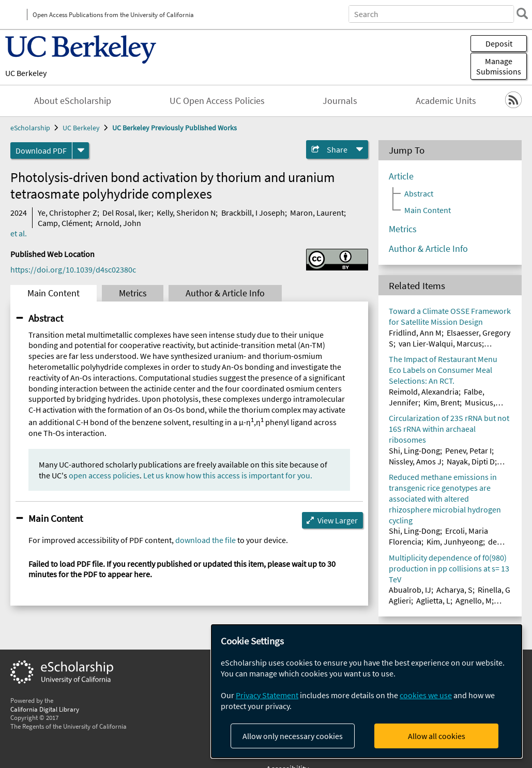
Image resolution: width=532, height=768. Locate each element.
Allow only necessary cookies (293, 736)
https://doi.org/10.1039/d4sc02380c (73, 269)
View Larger (338, 520)
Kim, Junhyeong (455, 541)
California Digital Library (45, 709)
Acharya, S (454, 590)
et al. (19, 233)
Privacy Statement (267, 695)
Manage (499, 66)
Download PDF (41, 150)
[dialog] (367, 691)
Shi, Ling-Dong (414, 450)
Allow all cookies (437, 736)
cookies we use (426, 695)
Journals (340, 101)
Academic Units (446, 101)
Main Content (54, 293)
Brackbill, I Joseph (253, 213)
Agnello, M (474, 600)
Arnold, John (118, 223)
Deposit (499, 43)
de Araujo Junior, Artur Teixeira (443, 547)
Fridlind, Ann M (415, 333)
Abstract (46, 318)
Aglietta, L (433, 600)
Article (401, 176)
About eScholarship (73, 101)
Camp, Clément (64, 223)
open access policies (104, 475)
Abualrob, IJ (410, 590)
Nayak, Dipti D (471, 461)
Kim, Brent (442, 402)
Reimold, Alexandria (424, 391)
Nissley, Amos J (415, 461)
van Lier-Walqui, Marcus (440, 343)
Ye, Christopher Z (67, 213)
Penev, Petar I (468, 450)
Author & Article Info (225, 293)
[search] (519, 13)
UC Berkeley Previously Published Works (174, 128)
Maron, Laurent (317, 213)
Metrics (133, 293)
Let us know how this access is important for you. (228, 475)
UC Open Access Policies (217, 101)
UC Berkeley (26, 73)
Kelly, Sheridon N (186, 213)
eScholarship (30, 128)
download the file (206, 540)
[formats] (81, 150)
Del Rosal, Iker (127, 213)
